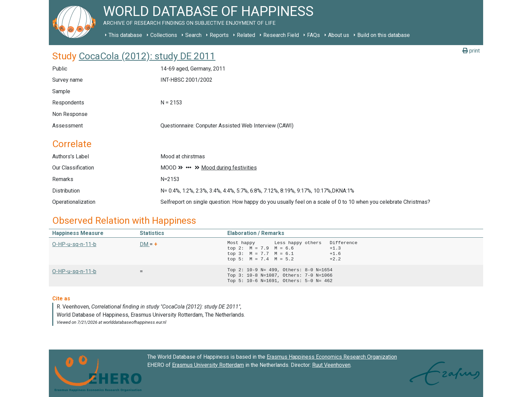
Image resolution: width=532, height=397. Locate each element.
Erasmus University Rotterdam (208, 365)
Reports (219, 35)
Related (246, 35)
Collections (164, 35)
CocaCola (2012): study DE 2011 (147, 56)
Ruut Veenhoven (331, 365)
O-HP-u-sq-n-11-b (74, 244)
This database (125, 35)
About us (339, 35)
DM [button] (145, 244)
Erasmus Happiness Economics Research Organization (332, 357)
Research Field (281, 35)
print (471, 51)
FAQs (313, 35)
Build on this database (384, 35)
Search (193, 35)
